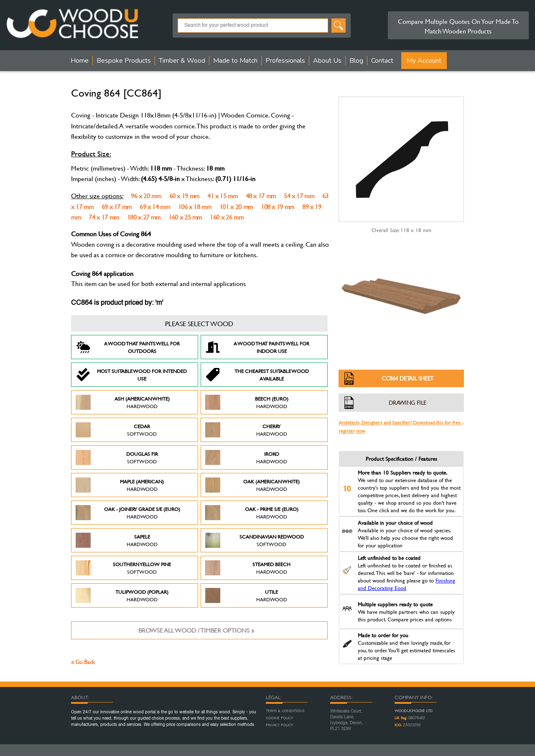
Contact (382, 61)
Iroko (246, 457)
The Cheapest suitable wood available (257, 375)
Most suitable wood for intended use (131, 375)
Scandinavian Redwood (255, 540)
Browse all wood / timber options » (196, 630)
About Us (327, 61)
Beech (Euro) (247, 402)
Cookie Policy (279, 718)
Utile (246, 595)
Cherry (246, 430)
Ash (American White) (123, 402)
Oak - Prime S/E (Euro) (252, 513)
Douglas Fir (117, 457)
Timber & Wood (182, 61)
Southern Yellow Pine (123, 568)
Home (80, 61)
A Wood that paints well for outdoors (128, 347)
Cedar (116, 430)
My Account (424, 61)
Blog (356, 61)
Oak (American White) (252, 485)
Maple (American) (120, 485)
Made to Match (235, 61)
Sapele (117, 540)
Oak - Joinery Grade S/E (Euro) (128, 513)
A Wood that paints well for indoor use (257, 347)
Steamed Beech (248, 568)
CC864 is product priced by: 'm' (117, 303)
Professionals (285, 61)
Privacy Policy (279, 725)
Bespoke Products (124, 61)
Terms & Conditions (285, 711)
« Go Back (83, 662)
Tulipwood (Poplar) (122, 595)
